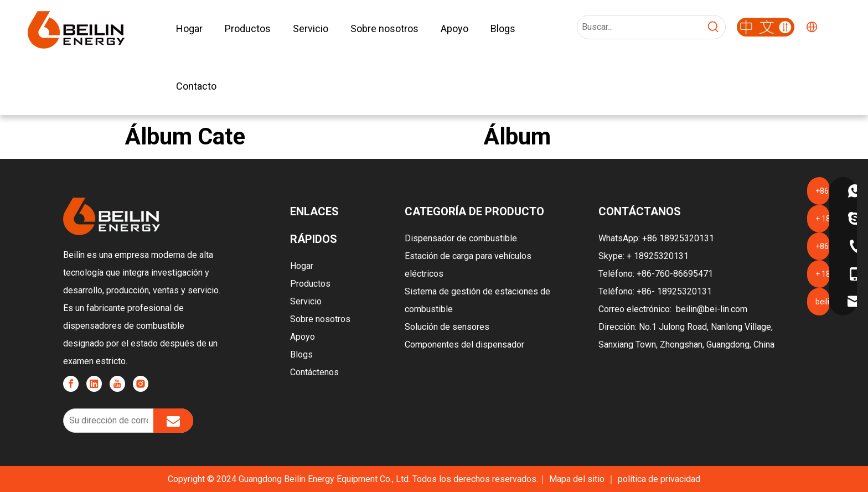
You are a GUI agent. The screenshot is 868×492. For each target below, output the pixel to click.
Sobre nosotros (320, 319)
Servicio (306, 301)
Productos (310, 284)
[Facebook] (71, 384)
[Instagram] (141, 384)
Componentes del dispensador (464, 345)
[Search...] (640, 27)
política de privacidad (659, 479)
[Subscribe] (173, 421)
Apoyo (303, 337)
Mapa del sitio (578, 479)
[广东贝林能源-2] (766, 27)
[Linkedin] (94, 384)
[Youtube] (117, 384)
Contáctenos (314, 372)
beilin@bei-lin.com (712, 309)
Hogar (302, 266)
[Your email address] (106, 421)
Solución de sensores (447, 327)
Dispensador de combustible (461, 238)
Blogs (301, 354)
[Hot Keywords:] (714, 27)
